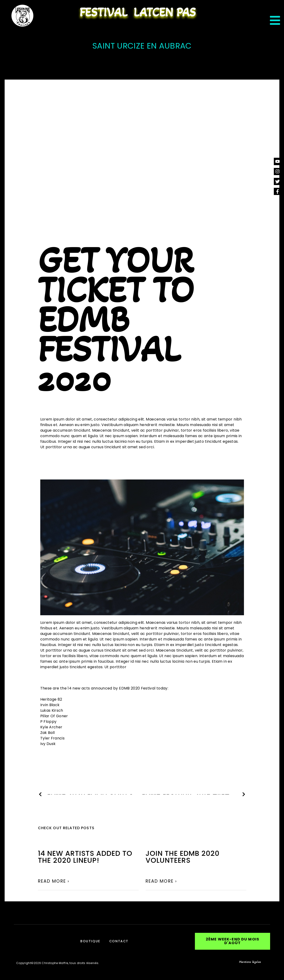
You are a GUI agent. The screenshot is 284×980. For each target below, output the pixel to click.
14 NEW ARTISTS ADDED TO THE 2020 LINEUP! (85, 857)
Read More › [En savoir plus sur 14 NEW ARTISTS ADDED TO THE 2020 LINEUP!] (54, 881)
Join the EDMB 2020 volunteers (183, 857)
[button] (232, 941)
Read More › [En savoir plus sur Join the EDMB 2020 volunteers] (161, 881)
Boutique (90, 941)
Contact (119, 941)
